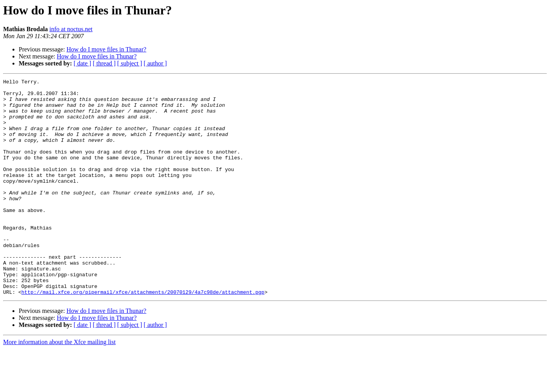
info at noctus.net (71, 29)
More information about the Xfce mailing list (59, 385)
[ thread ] (104, 63)
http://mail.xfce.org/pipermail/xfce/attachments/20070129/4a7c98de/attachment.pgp (143, 335)
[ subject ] (130, 63)
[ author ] (155, 63)
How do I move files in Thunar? (107, 49)
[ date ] (82, 63)
